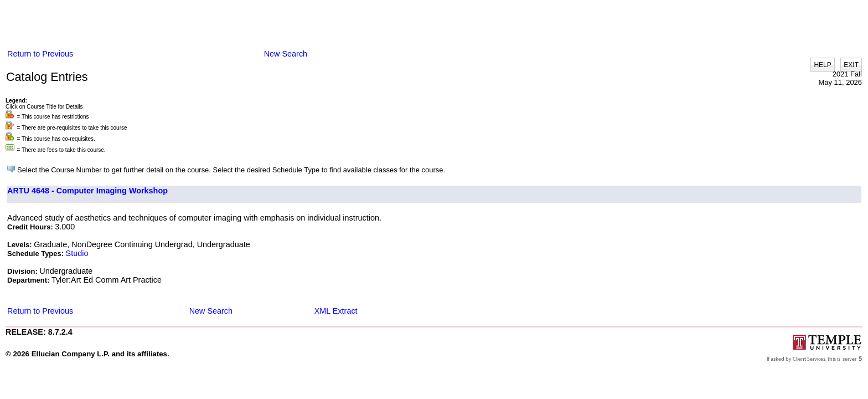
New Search (286, 54)
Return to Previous (40, 54)
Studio (77, 253)
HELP (822, 65)
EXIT (851, 65)
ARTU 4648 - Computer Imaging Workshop (87, 191)
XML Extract (336, 311)
